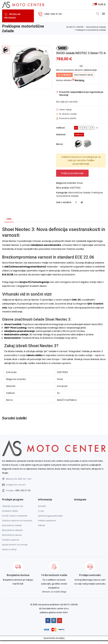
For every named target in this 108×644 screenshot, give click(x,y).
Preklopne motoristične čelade (91, 30)
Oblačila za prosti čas (13, 510)
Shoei (80, 187)
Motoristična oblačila (12, 534)
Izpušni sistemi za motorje (15, 548)
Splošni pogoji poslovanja (50, 520)
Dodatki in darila (10, 515)
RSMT (65, 616)
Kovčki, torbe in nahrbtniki (15, 520)
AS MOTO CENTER (75, 27)
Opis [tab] (9, 223)
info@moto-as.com (16, 489)
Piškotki (42, 529)
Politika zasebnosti (47, 524)
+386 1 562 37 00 (22, 494)
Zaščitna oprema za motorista (17, 524)
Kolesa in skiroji (9, 553)
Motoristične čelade (96, 27)
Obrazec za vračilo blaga (54, 596)
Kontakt (42, 510)
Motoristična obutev (12, 539)
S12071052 (75, 192)
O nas (41, 515)
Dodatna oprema (11, 544)
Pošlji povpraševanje (72, 177)
